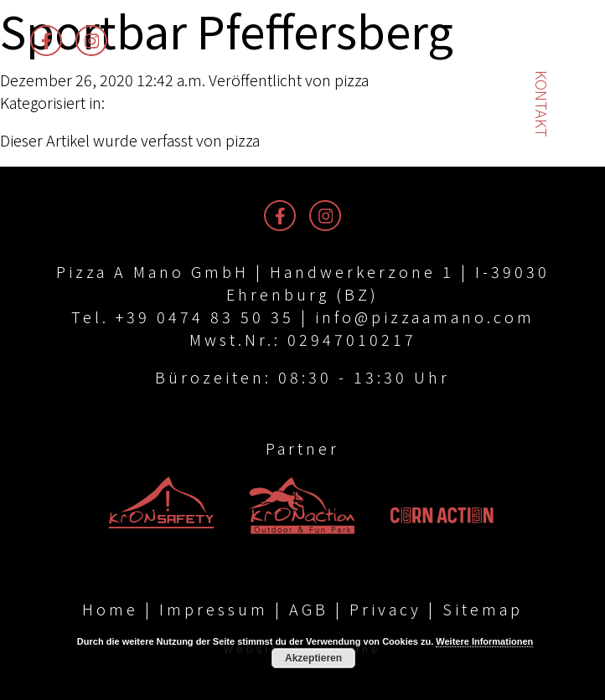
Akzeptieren (313, 658)
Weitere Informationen (484, 641)
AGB (309, 609)
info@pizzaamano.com (425, 317)
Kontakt (542, 104)
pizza (352, 80)
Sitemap (483, 609)
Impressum (214, 609)
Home (110, 609)
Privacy (385, 609)
